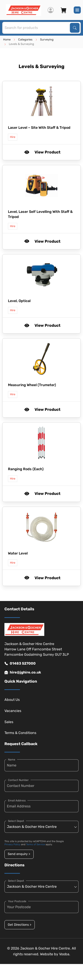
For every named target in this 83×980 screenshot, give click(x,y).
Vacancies (13, 711)
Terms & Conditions (20, 733)
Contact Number (18, 780)
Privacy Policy (12, 844)
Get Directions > (19, 925)
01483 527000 (20, 663)
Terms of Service (36, 844)
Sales (9, 722)
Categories (25, 39)
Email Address (17, 801)
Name (12, 760)
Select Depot (16, 821)
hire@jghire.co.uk (23, 672)
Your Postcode (17, 901)
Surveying (47, 39)
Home (7, 39)
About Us (12, 700)
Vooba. (65, 954)
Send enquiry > (19, 854)
